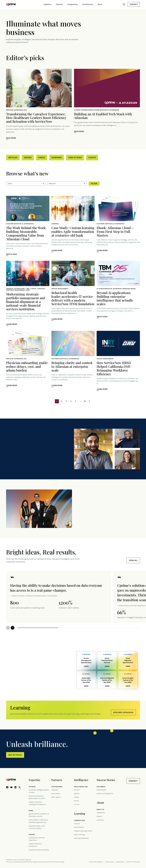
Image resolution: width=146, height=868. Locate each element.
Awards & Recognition (105, 793)
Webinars (57, 158)
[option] (59, 597)
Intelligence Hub (81, 787)
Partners (57, 780)
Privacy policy (109, 862)
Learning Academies (81, 838)
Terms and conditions (96, 862)
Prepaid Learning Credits (83, 831)
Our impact (101, 787)
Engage (32, 835)
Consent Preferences (133, 862)
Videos (42, 158)
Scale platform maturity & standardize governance (38, 821)
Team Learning (79, 835)
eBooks (28, 158)
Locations (100, 820)
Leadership (101, 813)
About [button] (100, 4)
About (100, 803)
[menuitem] (134, 4)
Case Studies (75, 158)
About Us (100, 810)
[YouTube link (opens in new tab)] (11, 788)
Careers (99, 816)
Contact (134, 4)
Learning (80, 814)
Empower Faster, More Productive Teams (37, 827)
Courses (77, 824)
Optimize (32, 787)
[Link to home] (11, 4)
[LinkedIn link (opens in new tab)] (15, 788)
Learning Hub (79, 820)
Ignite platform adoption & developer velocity (39, 815)
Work (31, 811)
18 (85, 401)
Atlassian (55, 790)
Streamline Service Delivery (39, 850)
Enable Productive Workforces (35, 845)
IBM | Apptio (56, 797)
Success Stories (106, 780)
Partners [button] (59, 4)
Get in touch (15, 755)
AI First (77, 804)
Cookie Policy (120, 862)
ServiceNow (56, 793)
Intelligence (81, 780)
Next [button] (13, 628)
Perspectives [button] (73, 4)
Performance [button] (88, 4)
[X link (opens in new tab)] (19, 788)
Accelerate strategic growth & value (39, 791)
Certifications (79, 827)
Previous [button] (8, 628)
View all (133, 560)
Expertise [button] (48, 4)
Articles (13, 158)
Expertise (34, 780)
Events (92, 158)
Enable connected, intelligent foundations (37, 803)
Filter (94, 184)
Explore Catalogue (123, 712)
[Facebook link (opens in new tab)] (7, 788)
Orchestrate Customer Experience (37, 839)
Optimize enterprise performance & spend (37, 797)
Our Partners (57, 787)
